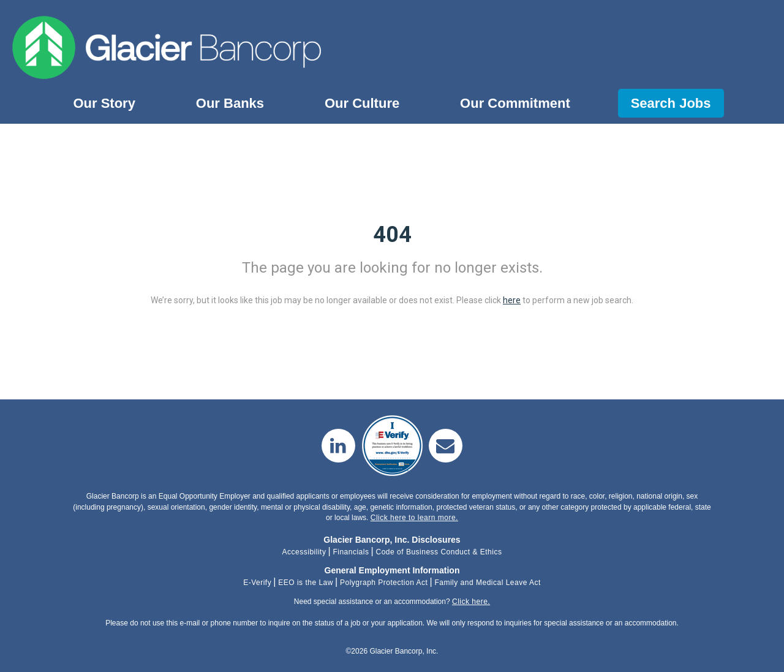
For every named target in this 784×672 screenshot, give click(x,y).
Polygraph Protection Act (384, 583)
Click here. (471, 602)
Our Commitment (515, 103)
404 (392, 235)
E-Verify (257, 583)
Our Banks (230, 103)
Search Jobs (671, 103)
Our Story (104, 103)
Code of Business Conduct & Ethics (439, 552)
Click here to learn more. (414, 518)
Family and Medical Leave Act (487, 583)
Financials (351, 552)
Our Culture (362, 103)
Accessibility (304, 552)
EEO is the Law (306, 583)
